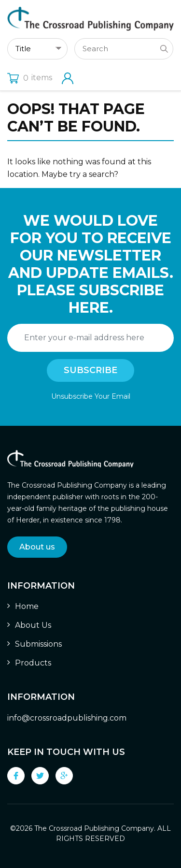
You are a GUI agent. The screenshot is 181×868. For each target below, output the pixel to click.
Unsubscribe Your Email (91, 396)
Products (33, 663)
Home (27, 606)
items (30, 78)
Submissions (38, 644)
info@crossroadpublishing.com (67, 718)
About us (37, 547)
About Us (33, 625)
